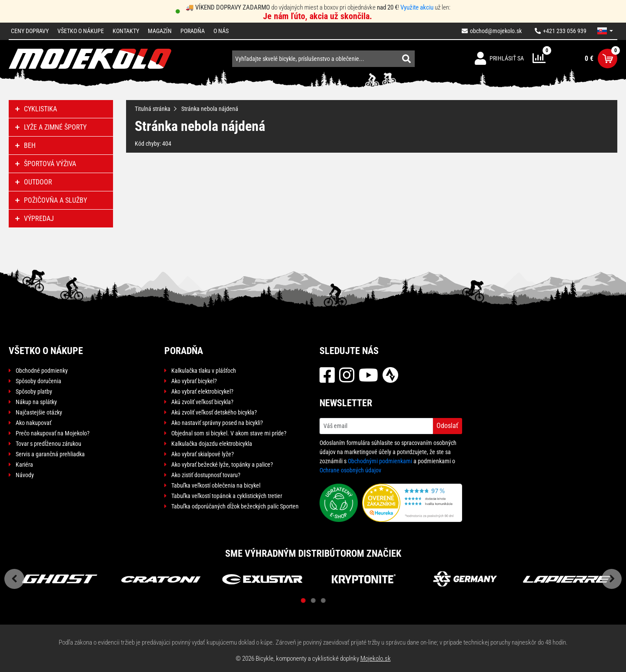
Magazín (160, 31)
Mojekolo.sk (376, 659)
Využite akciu (417, 7)
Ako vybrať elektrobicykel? (202, 391)
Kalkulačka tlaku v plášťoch (204, 371)
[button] (605, 31)
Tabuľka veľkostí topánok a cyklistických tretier (227, 496)
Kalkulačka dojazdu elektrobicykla (212, 444)
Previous (14, 579)
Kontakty (126, 31)
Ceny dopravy (30, 31)
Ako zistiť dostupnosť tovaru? (206, 475)
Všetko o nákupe (81, 31)
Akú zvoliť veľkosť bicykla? (202, 402)
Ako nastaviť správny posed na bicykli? (217, 423)
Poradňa (193, 31)
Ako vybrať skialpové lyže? (203, 454)
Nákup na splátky (36, 402)
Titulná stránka (153, 109)
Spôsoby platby (34, 391)
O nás (221, 31)
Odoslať (447, 426)
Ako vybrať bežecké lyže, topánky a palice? (222, 465)
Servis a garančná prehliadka (50, 454)
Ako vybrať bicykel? (194, 381)
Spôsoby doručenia (38, 381)
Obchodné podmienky (42, 371)
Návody (25, 475)
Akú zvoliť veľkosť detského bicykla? (214, 412)
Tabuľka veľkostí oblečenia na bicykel (216, 485)
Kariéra (24, 465)
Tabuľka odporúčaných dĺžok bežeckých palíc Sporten (235, 506)
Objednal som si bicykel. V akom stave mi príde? (229, 433)
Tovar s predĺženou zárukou (48, 444)
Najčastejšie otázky (39, 412)
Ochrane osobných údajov (350, 470)
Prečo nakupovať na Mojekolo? (53, 433)
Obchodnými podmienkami (380, 461)
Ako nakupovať (33, 423)
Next (612, 579)
